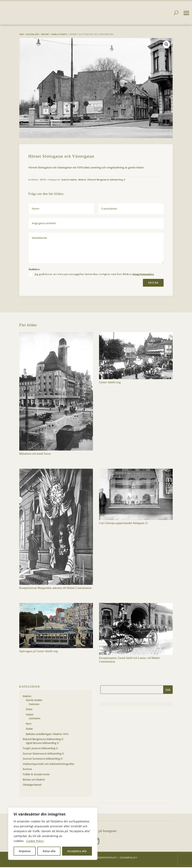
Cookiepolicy (128, 858)
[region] (53, 834)
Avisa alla (49, 851)
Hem (22, 35)
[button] (166, 45)
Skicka (153, 283)
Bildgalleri (32, 35)
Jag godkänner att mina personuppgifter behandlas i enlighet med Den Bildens (94, 275)
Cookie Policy (35, 841)
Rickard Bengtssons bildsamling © (107, 180)
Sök (168, 691)
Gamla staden (59, 35)
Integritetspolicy (143, 275)
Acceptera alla (77, 851)
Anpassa (25, 851)
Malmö (45, 35)
